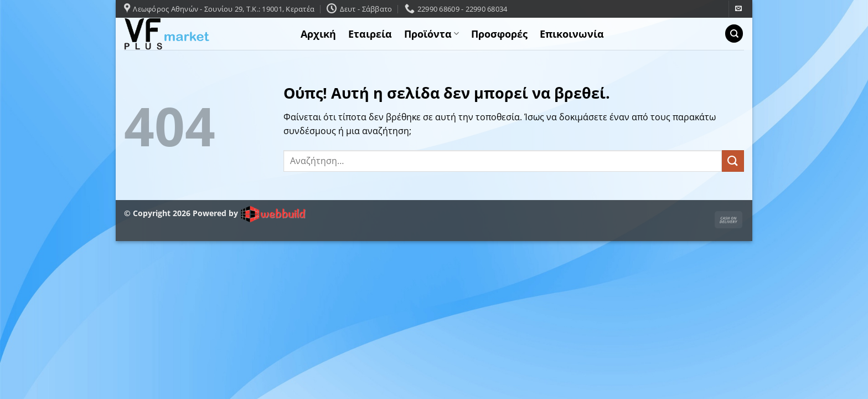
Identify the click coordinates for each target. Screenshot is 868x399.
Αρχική (318, 34)
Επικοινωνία (572, 34)
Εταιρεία (370, 34)
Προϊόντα (432, 34)
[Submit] (733, 161)
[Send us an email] (738, 9)
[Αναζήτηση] (734, 34)
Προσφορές (499, 34)
